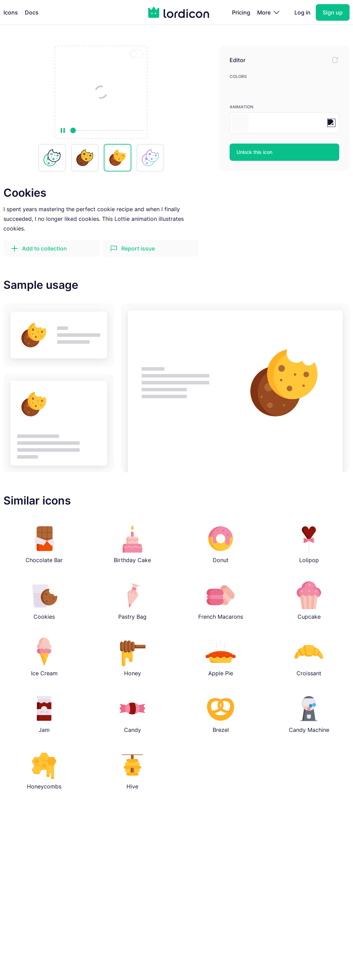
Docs (32, 12)
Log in (302, 12)
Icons (11, 12)
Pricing (241, 12)
